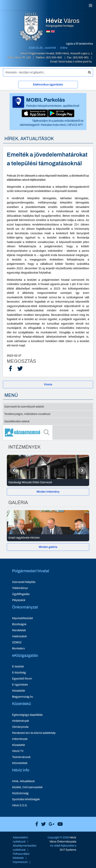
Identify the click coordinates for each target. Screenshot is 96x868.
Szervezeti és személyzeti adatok (24, 407)
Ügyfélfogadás (21, 594)
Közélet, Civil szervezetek (27, 787)
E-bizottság (19, 673)
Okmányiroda (20, 727)
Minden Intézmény (48, 492)
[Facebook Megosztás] (11, 369)
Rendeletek (19, 630)
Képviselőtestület (22, 618)
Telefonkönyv (20, 588)
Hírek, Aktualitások (23, 781)
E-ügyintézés (20, 685)
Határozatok (19, 636)
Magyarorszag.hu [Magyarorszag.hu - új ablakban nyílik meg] (23, 697)
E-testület (18, 667)
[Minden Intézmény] (48, 492)
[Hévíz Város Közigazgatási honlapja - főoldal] (31, 27)
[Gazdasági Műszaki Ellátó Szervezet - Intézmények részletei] (48, 482)
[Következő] (82, 470)
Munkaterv (18, 648)
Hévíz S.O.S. (20, 805)
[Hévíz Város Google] (51, 824)
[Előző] (14, 470)
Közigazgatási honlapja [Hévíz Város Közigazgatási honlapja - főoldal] (63, 23)
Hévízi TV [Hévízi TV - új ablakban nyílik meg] (18, 751)
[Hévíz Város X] (42, 824)
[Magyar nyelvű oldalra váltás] (48, 31)
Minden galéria (48, 547)
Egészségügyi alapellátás (27, 715)
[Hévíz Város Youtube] (59, 824)
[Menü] (91, 5)
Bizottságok (19, 624)
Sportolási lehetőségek (26, 799)
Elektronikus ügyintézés (48, 85)
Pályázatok (19, 600)
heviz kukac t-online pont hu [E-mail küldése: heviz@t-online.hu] (75, 62)
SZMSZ (17, 642)
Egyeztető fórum (22, 679)
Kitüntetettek (20, 763)
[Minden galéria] (48, 547)
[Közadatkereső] (48, 432)
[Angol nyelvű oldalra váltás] (53, 31)
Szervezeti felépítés (24, 582)
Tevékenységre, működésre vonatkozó (27, 414)
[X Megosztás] (20, 369)
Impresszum (20, 862)
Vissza (48, 384)
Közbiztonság (20, 793)
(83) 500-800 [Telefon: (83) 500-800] (54, 58)
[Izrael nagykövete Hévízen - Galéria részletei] (48, 538)
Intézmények (20, 739)
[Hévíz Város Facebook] (36, 824)
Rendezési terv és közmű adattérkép (34, 733)
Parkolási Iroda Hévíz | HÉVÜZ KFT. (62, 125)
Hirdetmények (21, 721)
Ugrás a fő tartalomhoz (80, 44)
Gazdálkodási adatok (17, 421)
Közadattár (19, 691)
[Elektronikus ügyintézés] (48, 85)
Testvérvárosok (21, 757)
